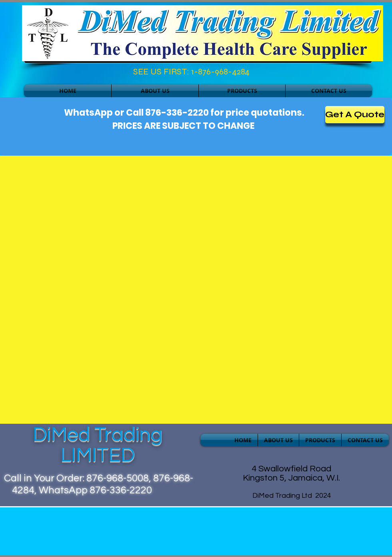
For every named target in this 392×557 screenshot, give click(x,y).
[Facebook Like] (59, 74)
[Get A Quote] (355, 115)
